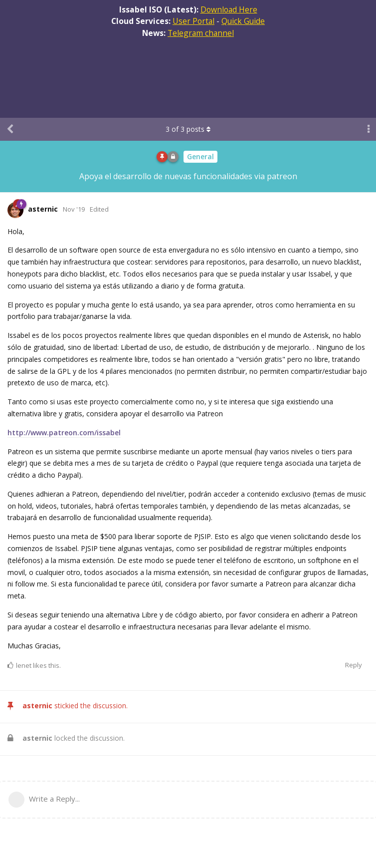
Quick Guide (243, 21)
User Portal (193, 21)
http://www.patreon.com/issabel (64, 433)
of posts (188, 129)
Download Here (229, 9)
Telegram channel (201, 33)
